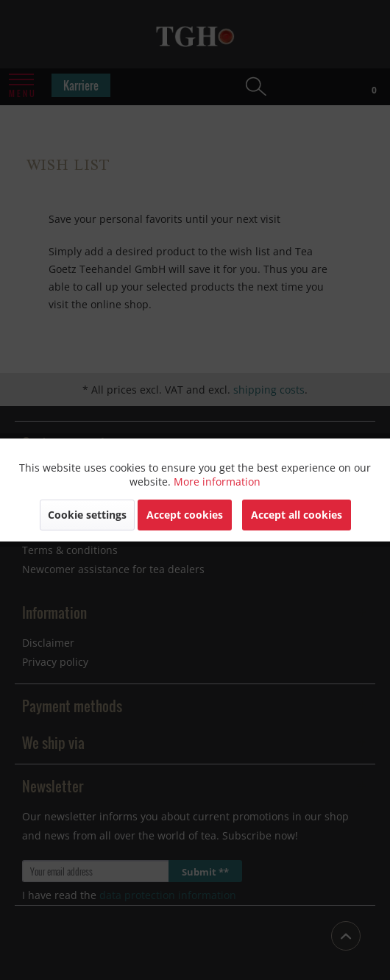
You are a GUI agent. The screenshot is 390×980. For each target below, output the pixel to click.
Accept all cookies (297, 515)
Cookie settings (87, 515)
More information (217, 482)
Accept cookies (185, 515)
